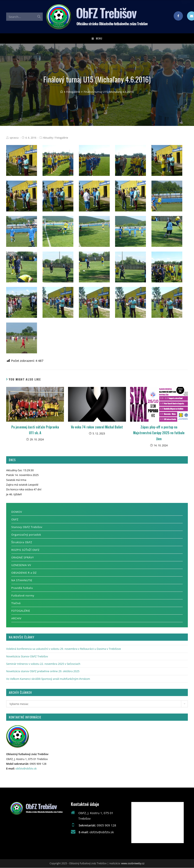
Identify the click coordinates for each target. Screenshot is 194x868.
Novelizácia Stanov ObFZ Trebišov (27, 657)
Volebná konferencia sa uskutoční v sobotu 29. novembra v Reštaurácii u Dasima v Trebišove (64, 649)
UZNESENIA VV (21, 565)
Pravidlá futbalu (22, 588)
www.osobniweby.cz (133, 864)
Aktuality (48, 138)
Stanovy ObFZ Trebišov (27, 527)
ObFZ (15, 520)
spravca (14, 138)
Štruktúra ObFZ (22, 543)
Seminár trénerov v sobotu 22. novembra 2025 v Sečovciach (43, 664)
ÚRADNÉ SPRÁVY (23, 558)
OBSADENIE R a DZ (24, 573)
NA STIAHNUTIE (22, 581)
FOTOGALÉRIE (21, 611)
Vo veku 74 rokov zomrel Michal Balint (97, 427)
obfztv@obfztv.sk (26, 769)
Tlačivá (16, 603)
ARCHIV (16, 619)
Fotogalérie (62, 138)
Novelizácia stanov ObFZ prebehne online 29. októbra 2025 (43, 672)
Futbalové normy (23, 596)
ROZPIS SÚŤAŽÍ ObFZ (25, 550)
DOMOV (17, 512)
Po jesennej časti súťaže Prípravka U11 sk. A (35, 430)
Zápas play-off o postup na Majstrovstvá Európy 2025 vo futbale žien (159, 433)
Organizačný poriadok (26, 535)
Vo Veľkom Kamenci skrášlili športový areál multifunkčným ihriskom (48, 679)
